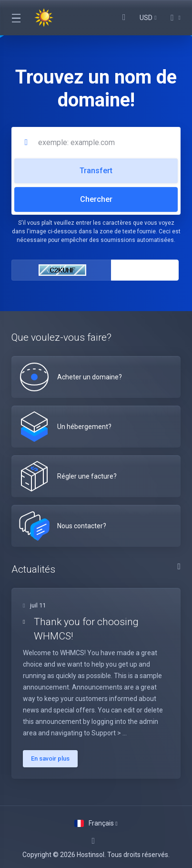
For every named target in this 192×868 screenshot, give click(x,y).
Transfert (96, 171)
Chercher (96, 199)
